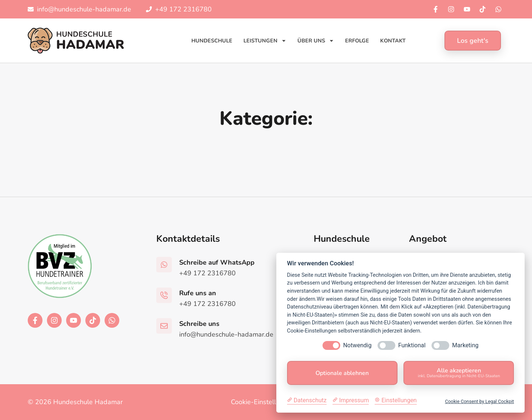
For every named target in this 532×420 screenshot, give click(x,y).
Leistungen (265, 41)
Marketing (465, 345)
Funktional (412, 345)
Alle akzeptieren (459, 373)
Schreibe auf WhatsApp (217, 262)
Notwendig (357, 345)
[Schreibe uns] (164, 326)
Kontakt (393, 41)
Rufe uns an (198, 293)
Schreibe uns (199, 324)
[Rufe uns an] (164, 295)
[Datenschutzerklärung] (307, 400)
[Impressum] (351, 400)
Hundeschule (212, 41)
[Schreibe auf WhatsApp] (164, 265)
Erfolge (357, 41)
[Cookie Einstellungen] (396, 400)
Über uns (316, 41)
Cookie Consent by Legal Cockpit (479, 401)
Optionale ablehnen (342, 373)
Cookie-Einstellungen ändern (274, 402)
